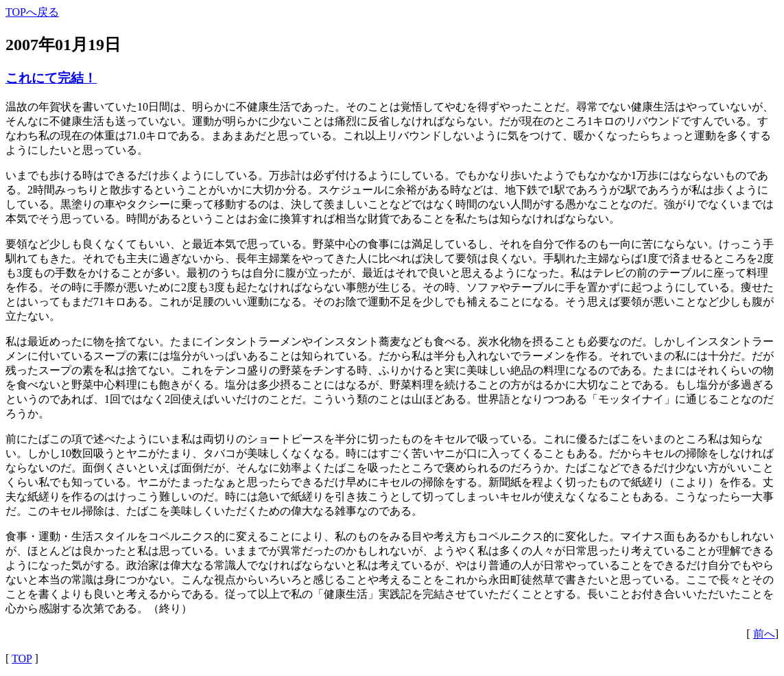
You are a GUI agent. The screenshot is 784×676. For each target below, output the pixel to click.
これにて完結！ (51, 78)
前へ (764, 634)
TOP (22, 658)
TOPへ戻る (32, 12)
